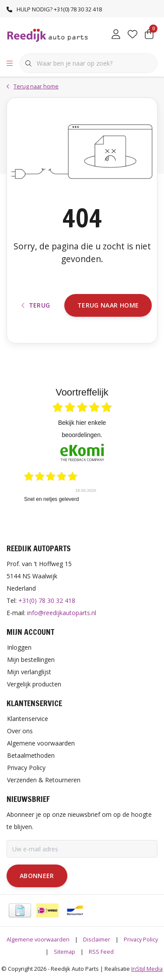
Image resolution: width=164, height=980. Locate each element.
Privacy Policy (141, 939)
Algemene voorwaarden (38, 939)
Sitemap (65, 952)
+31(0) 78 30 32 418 (47, 600)
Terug (36, 305)
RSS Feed (101, 952)
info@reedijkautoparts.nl (62, 613)
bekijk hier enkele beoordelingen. (82, 429)
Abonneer (37, 876)
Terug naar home (108, 305)
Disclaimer (97, 939)
